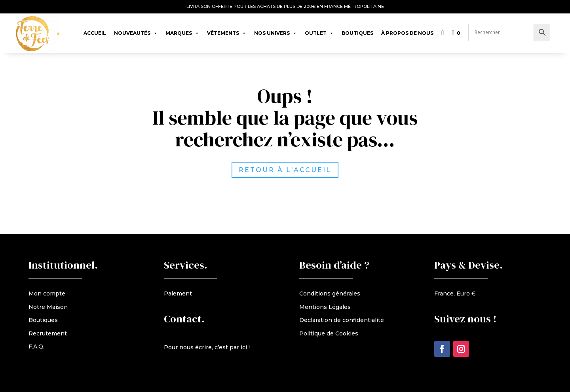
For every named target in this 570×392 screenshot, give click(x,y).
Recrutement (48, 333)
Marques (182, 31)
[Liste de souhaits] (443, 29)
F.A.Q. (36, 347)
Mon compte (47, 294)
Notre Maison (48, 307)
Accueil (95, 33)
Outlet (319, 31)
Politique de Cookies (329, 333)
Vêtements (227, 31)
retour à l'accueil (294, 170)
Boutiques (357, 33)
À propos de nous (407, 33)
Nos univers (275, 31)
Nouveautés (136, 31)
